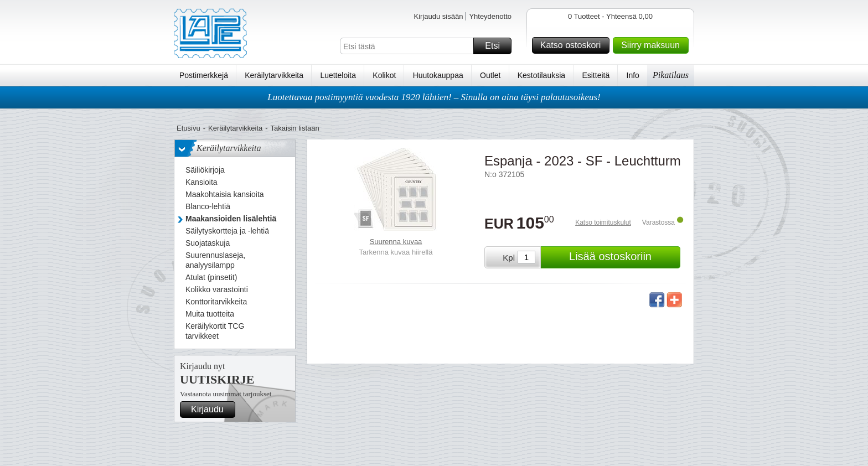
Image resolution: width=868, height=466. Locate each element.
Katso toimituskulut (603, 222)
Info (633, 75)
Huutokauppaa (438, 75)
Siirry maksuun (653, 45)
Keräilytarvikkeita (274, 75)
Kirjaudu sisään (438, 16)
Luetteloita (338, 75)
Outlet (490, 75)
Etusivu (188, 128)
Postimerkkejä (204, 75)
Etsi (497, 46)
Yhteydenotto (490, 16)
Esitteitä (596, 75)
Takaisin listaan (295, 128)
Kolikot (384, 75)
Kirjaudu (211, 410)
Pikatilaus (671, 75)
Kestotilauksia (541, 75)
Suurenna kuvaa (396, 242)
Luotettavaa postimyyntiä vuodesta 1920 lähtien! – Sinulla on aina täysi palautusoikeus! (434, 97)
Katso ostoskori (573, 45)
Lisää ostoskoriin (623, 257)
